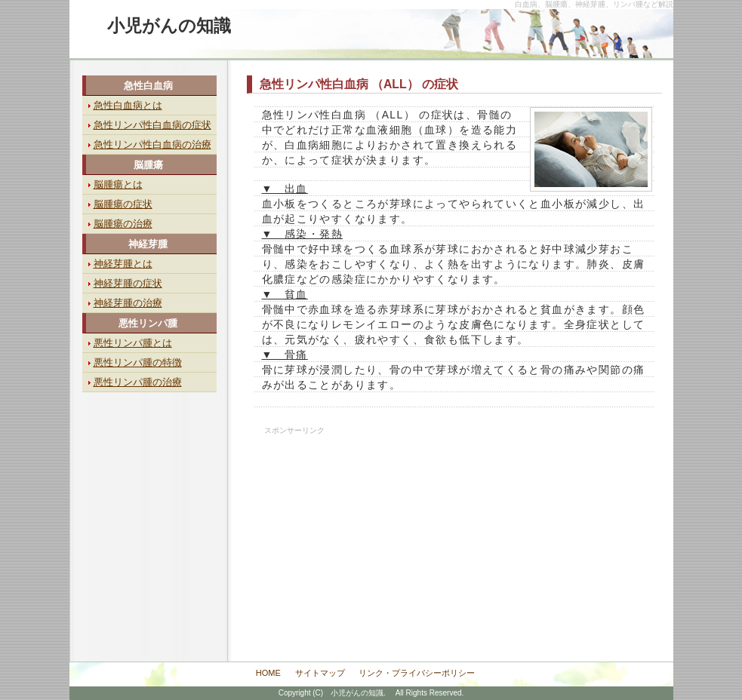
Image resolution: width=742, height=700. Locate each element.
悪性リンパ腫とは (133, 343)
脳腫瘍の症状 (123, 204)
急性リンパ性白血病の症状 (152, 125)
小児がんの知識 (169, 26)
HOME (268, 673)
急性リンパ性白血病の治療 (152, 144)
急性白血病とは (128, 105)
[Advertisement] (359, 530)
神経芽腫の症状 (128, 283)
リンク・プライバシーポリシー (417, 673)
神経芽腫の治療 (128, 303)
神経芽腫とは (123, 264)
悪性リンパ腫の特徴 (138, 362)
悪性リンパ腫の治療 (138, 382)
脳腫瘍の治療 (123, 224)
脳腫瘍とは (118, 184)
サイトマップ (320, 673)
